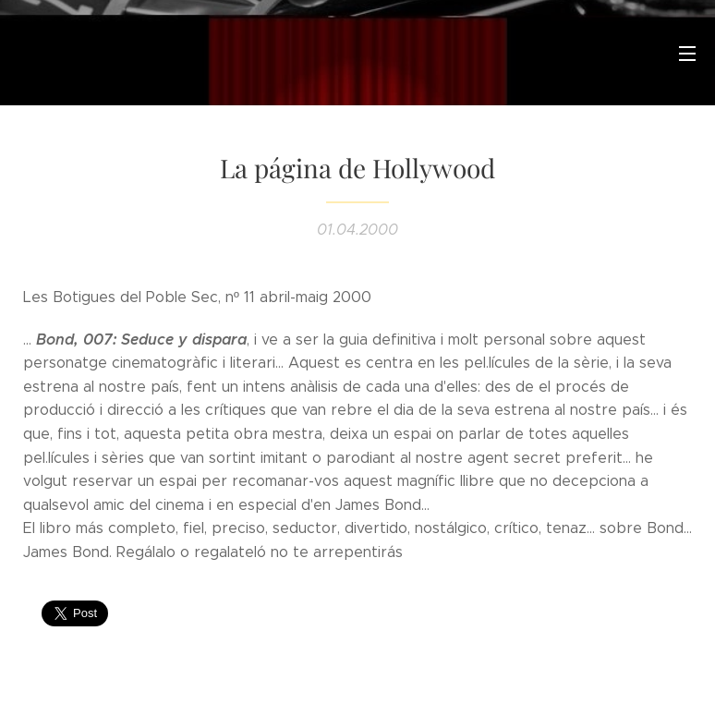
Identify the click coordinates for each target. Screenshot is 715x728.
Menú (687, 54)
